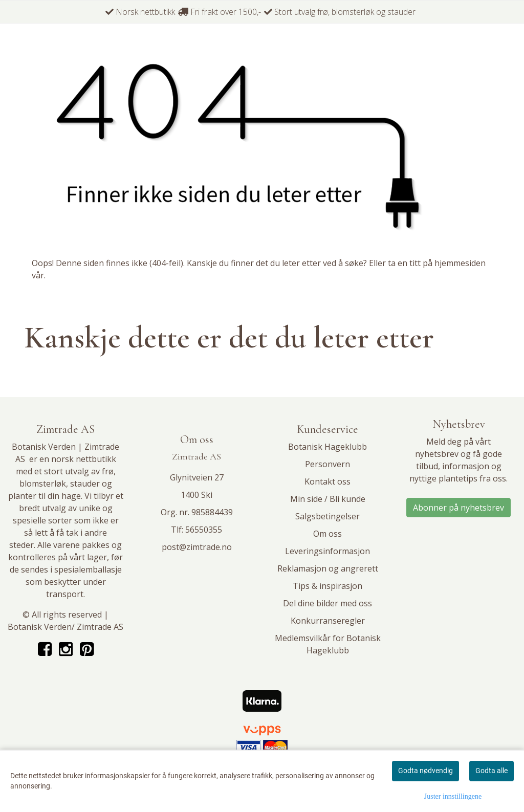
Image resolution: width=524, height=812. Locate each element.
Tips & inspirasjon (327, 586)
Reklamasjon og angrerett (328, 568)
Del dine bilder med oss (327, 603)
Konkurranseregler (328, 621)
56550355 (204, 530)
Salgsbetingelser (327, 516)
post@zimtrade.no (197, 547)
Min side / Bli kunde (328, 499)
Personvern (327, 464)
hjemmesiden (460, 263)
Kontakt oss (327, 481)
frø (108, 471)
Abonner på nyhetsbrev (458, 508)
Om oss (327, 534)
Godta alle (492, 771)
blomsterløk (43, 484)
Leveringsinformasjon (327, 551)
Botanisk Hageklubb (327, 447)
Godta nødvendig (425, 771)
